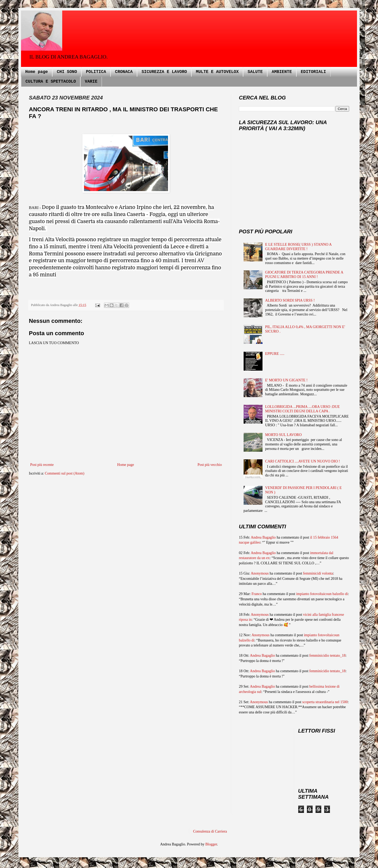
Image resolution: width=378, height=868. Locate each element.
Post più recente (42, 465)
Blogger (211, 844)
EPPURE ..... (275, 354)
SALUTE (255, 72)
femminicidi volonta (318, 573)
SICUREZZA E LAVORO (164, 72)
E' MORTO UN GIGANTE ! (286, 380)
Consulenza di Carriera (210, 831)
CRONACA (124, 72)
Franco (257, 594)
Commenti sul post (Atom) (65, 473)
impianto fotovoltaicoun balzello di (322, 594)
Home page (36, 72)
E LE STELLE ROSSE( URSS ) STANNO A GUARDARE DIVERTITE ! (298, 247)
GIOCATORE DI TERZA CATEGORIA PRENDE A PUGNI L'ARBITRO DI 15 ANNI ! (304, 275)
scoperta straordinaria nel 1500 (325, 702)
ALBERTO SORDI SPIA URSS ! (290, 300)
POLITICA (96, 72)
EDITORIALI (313, 72)
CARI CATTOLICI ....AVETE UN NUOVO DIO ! (303, 461)
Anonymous (260, 573)
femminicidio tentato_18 (327, 656)
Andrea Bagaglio (263, 537)
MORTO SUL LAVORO (283, 435)
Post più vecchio (210, 465)
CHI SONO (67, 72)
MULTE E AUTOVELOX (217, 72)
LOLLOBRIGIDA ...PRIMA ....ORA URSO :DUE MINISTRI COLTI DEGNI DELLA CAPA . (302, 409)
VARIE (91, 82)
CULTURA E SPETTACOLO (51, 82)
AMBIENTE (282, 72)
